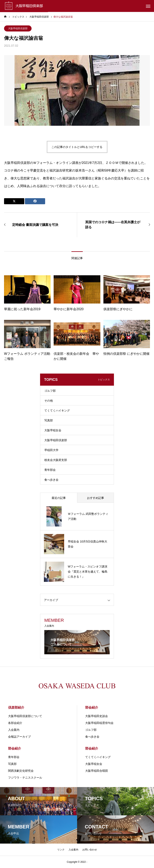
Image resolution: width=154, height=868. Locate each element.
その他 (49, 401)
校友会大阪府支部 (56, 460)
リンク (61, 850)
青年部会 (50, 470)
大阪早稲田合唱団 (97, 771)
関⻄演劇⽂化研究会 (21, 771)
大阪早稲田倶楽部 (18, 28)
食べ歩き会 (51, 480)
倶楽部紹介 (16, 707)
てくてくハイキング (57, 410)
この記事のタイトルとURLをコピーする (77, 147)
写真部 (49, 420)
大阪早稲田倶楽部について (25, 716)
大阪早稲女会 (53, 430)
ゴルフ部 (50, 391)
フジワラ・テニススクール (25, 778)
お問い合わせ (90, 850)
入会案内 (14, 730)
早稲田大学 (51, 450)
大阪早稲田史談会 (97, 716)
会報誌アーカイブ (19, 737)
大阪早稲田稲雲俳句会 (99, 723)
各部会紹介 (15, 723)
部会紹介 (92, 707)
